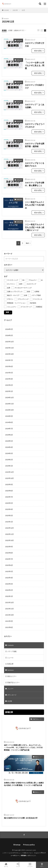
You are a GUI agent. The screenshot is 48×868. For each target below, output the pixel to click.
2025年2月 (9, 385)
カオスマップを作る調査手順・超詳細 (35, 145)
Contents (10, 645)
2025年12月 (9, 342)
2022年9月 (9, 547)
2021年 (15, 10)
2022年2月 (9, 590)
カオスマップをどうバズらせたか (35, 125)
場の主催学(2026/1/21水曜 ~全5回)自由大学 (21, 818)
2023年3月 (9, 516)
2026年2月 (9, 335)
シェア (18, 865)
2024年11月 (9, 404)
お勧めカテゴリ (19, 30)
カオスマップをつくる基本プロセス (35, 164)
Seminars (11, 670)
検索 (7, 312)
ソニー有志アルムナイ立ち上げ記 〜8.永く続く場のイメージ (35, 227)
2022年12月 (9, 528)
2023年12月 (9, 472)
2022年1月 (9, 596)
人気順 (10, 30)
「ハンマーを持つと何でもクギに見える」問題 (35, 65)
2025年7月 (9, 360)
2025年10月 (9, 354)
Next (27, 243)
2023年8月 (9, 491)
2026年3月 (9, 329)
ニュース (10, 658)
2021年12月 (9, 602)
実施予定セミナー (13, 682)
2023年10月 (9, 478)
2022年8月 (9, 553)
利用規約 (24, 855)
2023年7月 (9, 497)
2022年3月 (9, 584)
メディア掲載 (12, 651)
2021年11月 (9, 609)
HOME (6, 10)
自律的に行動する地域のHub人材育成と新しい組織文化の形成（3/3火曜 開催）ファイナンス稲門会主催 (24, 784)
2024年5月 (9, 441)
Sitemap (17, 845)
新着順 (4, 30)
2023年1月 (9, 522)
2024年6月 (9, 435)
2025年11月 (9, 348)
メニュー (30, 865)
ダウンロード (12, 695)
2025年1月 (9, 391)
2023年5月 (9, 503)
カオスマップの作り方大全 (35, 44)
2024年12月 (9, 397)
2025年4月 (9, 379)
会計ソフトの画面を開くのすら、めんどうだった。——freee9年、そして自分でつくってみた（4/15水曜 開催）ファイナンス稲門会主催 (23, 748)
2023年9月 (9, 484)
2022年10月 (9, 540)
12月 (23, 10)
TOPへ (42, 865)
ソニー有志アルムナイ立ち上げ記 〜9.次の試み (35, 205)
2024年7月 (9, 429)
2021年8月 (9, 627)
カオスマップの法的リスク (35, 86)
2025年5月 (9, 373)
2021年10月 (9, 615)
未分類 (10, 701)
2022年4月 (9, 578)
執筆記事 (19, 40)
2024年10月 (9, 410)
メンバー (10, 689)
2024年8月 (9, 422)
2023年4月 (9, 509)
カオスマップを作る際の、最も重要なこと (35, 184)
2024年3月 (9, 453)
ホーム (6, 865)
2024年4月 (9, 447)
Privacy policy (29, 845)
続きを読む (38, 51)
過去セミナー (12, 676)
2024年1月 (9, 466)
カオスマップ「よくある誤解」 (35, 106)
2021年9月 (9, 621)
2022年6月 (9, 565)
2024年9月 (9, 416)
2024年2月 (9, 460)
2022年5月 (9, 571)
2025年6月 (9, 366)
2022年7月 (9, 559)
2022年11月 (9, 534)
